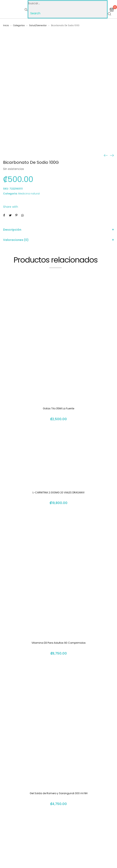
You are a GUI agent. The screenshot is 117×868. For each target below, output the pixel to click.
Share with (11, 207)
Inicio (6, 25)
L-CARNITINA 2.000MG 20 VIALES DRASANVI (58, 492)
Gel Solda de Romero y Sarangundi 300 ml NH (59, 793)
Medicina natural (29, 194)
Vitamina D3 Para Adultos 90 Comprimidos (59, 643)
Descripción (12, 230)
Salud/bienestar (38, 25)
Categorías (19, 25)
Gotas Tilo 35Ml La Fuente (58, 408)
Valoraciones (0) (16, 240)
